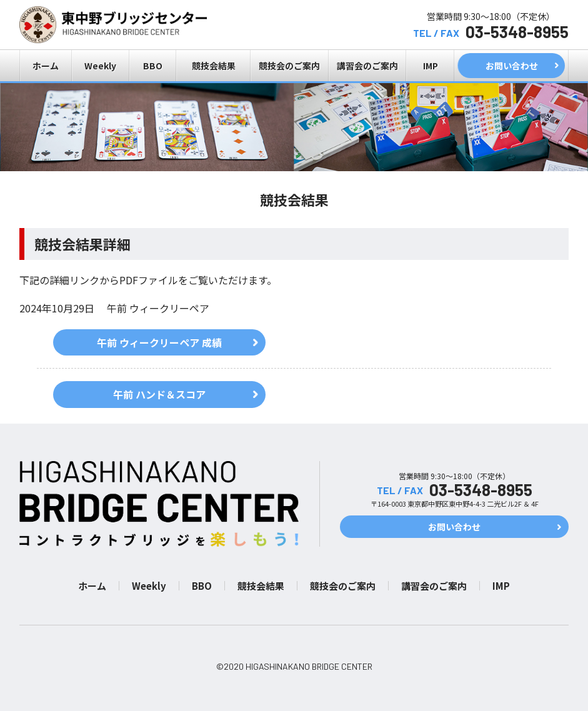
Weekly (100, 66)
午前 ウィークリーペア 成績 (159, 342)
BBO (153, 66)
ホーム (46, 66)
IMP (431, 66)
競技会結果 (214, 66)
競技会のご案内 (289, 66)
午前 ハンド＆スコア (159, 394)
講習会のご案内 (367, 66)
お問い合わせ (512, 66)
